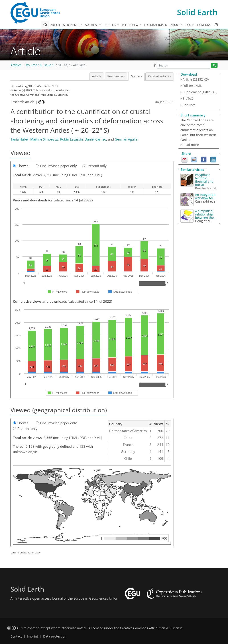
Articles (16, 65)
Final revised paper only (56, 166)
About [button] (175, 25)
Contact (16, 636)
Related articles (159, 76)
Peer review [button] (130, 25)
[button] (155, 65)
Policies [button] (111, 25)
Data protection (55, 636)
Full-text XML (192, 86)
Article (97, 76)
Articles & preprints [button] (65, 25)
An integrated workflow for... (206, 196)
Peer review (116, 76)
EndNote (189, 105)
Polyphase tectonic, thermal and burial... (204, 180)
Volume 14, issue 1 (40, 65)
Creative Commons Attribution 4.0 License (151, 628)
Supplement (192, 92)
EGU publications (198, 25)
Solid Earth (197, 12)
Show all (22, 166)
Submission (93, 25)
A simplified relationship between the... (206, 214)
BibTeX (188, 98)
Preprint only (94, 166)
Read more (191, 145)
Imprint (33, 636)
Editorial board (156, 25)
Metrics (136, 76)
